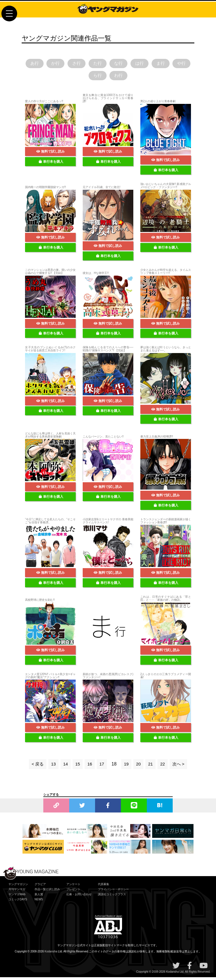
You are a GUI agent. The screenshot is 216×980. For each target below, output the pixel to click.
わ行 (131, 78)
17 (102, 766)
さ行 (85, 64)
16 (89, 766)
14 (64, 766)
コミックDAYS (18, 902)
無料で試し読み (50, 154)
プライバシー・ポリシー (113, 892)
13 (52, 766)
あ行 (39, 64)
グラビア (40, 887)
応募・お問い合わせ (79, 897)
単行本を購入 (51, 164)
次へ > (180, 766)
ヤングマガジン (18, 887)
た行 (108, 64)
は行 (154, 64)
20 (139, 766)
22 (164, 766)
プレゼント (73, 892)
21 (152, 766)
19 (127, 766)
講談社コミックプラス (112, 897)
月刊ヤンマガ (17, 892)
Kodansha (51, 954)
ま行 (177, 64)
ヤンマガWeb (17, 897)
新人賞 (39, 897)
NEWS (39, 902)
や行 (85, 78)
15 (77, 766)
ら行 (108, 78)
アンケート (73, 887)
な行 (131, 64)
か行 (62, 64)
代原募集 (103, 887)
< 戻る (36, 766)
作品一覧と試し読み (47, 892)
